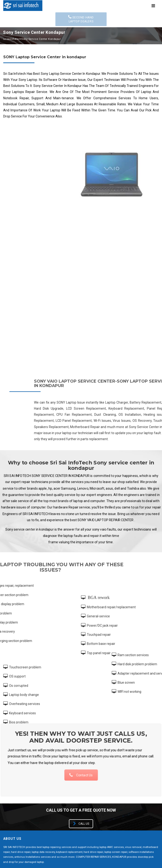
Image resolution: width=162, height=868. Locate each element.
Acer (7, 750)
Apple (86, 750)
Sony (85, 777)
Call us (81, 674)
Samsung (89, 786)
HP (6, 768)
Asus (7, 759)
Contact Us (81, 621)
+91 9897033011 (24, 807)
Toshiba (10, 786)
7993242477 (51, 807)
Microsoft (11, 777)
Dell (84, 759)
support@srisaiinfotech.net (32, 814)
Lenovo (87, 768)
